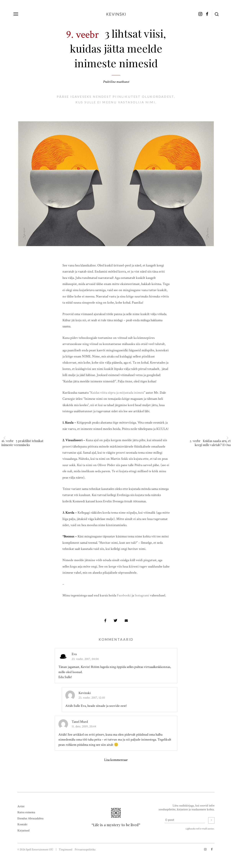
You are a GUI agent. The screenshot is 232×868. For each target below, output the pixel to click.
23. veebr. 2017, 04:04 (85, 659)
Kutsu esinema (26, 812)
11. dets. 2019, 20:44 (84, 726)
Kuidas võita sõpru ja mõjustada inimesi (117, 393)
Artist (21, 806)
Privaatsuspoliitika (85, 850)
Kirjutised (23, 831)
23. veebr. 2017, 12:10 (92, 698)
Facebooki (124, 595)
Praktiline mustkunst (116, 82)
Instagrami (142, 595)
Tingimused (66, 850)
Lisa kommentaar (116, 760)
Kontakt (22, 824)
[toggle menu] (16, 14)
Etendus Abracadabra (30, 818)
